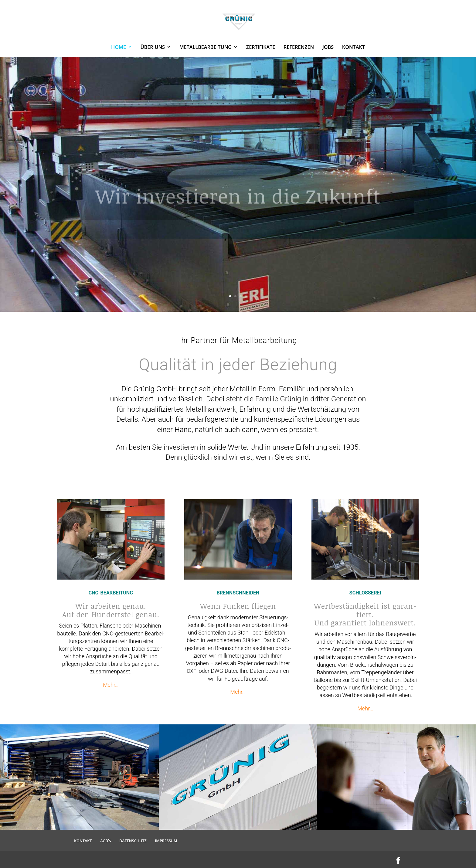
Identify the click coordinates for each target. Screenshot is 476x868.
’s (105, 841)
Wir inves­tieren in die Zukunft (238, 206)
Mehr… (111, 685)
